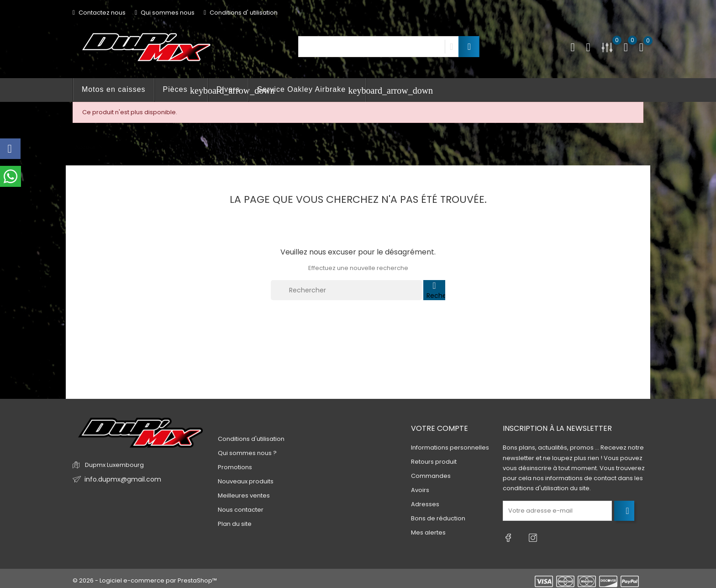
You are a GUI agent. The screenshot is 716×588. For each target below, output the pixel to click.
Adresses (425, 505)
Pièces (185, 90)
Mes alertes (428, 533)
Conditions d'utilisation (251, 439)
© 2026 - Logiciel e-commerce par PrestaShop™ (145, 576)
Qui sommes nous (165, 13)
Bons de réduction (438, 519)
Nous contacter (241, 510)
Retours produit (434, 462)
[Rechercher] (346, 290)
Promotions (235, 467)
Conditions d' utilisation (241, 13)
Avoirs (420, 490)
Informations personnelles (450, 448)
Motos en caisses (114, 89)
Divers (228, 89)
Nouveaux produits (246, 481)
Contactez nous (99, 13)
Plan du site (235, 524)
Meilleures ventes (244, 495)
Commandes (431, 476)
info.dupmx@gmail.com (120, 479)
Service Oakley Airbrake (311, 90)
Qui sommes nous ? (247, 453)
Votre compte (440, 428)
